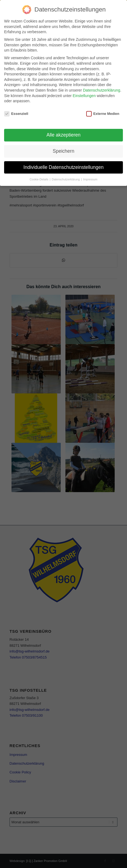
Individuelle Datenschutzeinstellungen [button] (64, 167)
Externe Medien (103, 114)
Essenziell (16, 114)
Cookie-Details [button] (39, 179)
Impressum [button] (90, 179)
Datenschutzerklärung (102, 90)
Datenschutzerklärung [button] (66, 179)
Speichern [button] (64, 151)
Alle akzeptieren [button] (64, 135)
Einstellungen (84, 96)
